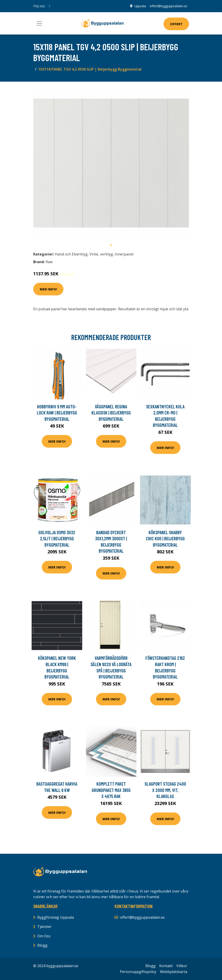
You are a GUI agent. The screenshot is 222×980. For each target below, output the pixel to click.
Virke (94, 254)
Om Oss (44, 936)
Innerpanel (124, 254)
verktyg (106, 254)
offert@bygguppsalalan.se (168, 6)
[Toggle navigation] (39, 23)
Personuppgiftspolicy (138, 972)
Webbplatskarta (174, 972)
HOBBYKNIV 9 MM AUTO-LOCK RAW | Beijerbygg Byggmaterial (57, 413)
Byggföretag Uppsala (56, 917)
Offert (176, 24)
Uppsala (140, 6)
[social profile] (50, 6)
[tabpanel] (111, 163)
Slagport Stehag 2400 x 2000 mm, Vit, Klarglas (165, 790)
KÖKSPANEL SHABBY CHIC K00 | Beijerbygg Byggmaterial (165, 538)
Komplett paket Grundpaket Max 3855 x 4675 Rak (111, 790)
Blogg (42, 945)
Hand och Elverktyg (71, 254)
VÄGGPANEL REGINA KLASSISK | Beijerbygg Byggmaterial (111, 413)
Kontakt (166, 966)
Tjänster (44, 927)
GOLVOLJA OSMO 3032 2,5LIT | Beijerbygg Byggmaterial (57, 538)
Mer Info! (48, 289)
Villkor (182, 966)
